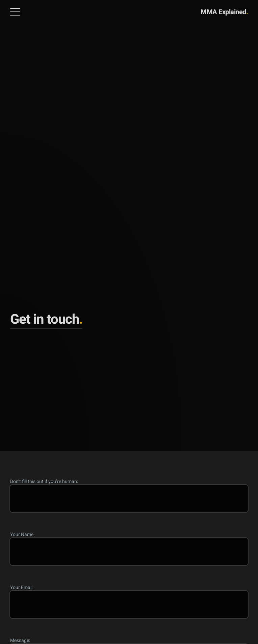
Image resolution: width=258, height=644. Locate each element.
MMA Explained (224, 12)
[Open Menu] (15, 12)
